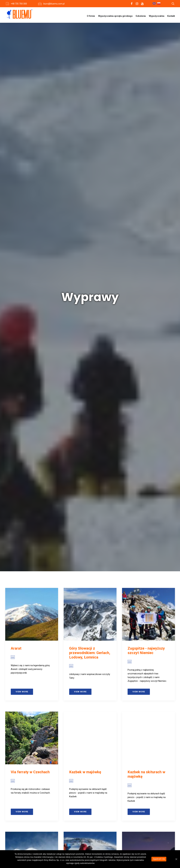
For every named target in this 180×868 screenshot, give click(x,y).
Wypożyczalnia (157, 16)
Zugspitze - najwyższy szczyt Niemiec (146, 160)
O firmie (91, 16)
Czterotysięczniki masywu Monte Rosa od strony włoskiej (89, 523)
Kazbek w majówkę (85, 282)
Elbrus (16, 402)
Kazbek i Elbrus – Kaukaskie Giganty (85, 404)
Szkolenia (141, 16)
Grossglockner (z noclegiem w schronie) (30, 520)
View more (22, 201)
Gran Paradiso (23, 639)
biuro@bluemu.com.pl (54, 4)
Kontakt (171, 16)
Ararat (16, 158)
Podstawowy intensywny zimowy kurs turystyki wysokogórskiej (148, 643)
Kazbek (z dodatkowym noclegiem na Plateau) (147, 404)
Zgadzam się (159, 859)
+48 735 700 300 (19, 4)
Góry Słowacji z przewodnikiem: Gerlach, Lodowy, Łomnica (90, 162)
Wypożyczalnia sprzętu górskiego (115, 16)
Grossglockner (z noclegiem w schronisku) (90, 641)
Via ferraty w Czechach (30, 282)
